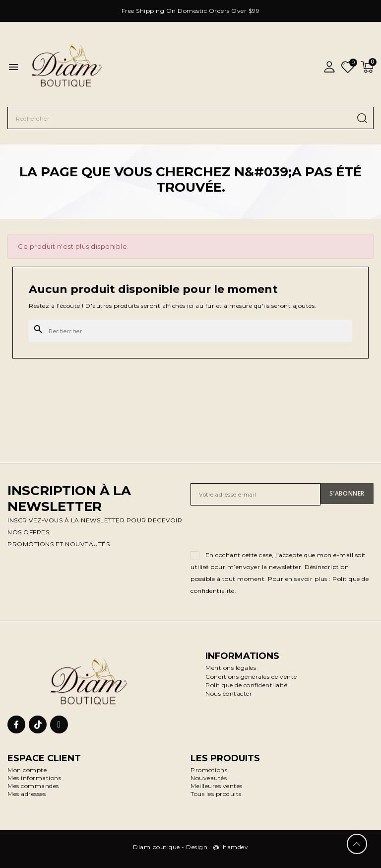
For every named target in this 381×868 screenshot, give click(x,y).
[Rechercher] (190, 331)
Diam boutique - (159, 847)
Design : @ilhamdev (217, 847)
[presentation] (266, 530)
